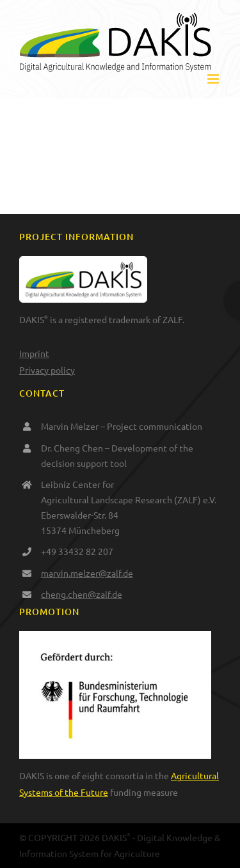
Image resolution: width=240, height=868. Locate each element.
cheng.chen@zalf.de (82, 594)
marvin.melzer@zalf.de (87, 573)
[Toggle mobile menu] (214, 79)
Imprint (34, 353)
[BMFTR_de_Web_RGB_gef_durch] (115, 636)
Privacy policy (47, 370)
